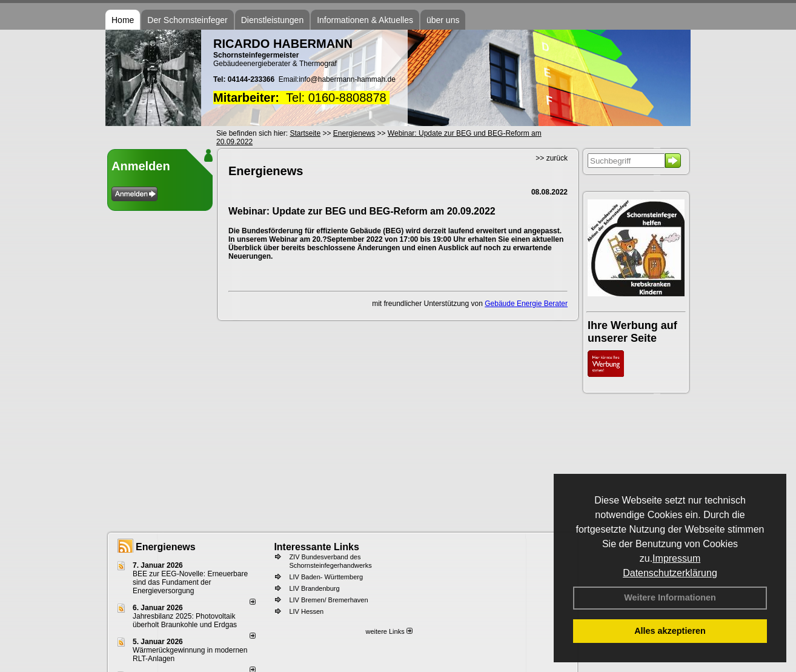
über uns (443, 20)
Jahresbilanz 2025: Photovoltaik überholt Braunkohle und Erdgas (185, 620)
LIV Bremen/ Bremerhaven (328, 600)
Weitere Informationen (670, 597)
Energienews (166, 547)
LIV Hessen (306, 611)
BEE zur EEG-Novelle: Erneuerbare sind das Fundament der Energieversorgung (190, 582)
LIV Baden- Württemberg (326, 577)
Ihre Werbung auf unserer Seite (632, 332)
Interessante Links (317, 547)
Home (123, 20)
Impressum (676, 558)
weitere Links (389, 631)
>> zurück (552, 158)
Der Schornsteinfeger (187, 20)
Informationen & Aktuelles (365, 20)
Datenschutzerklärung (670, 573)
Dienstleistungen (273, 20)
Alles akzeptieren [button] (670, 631)
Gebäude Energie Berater (526, 304)
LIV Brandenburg (314, 588)
